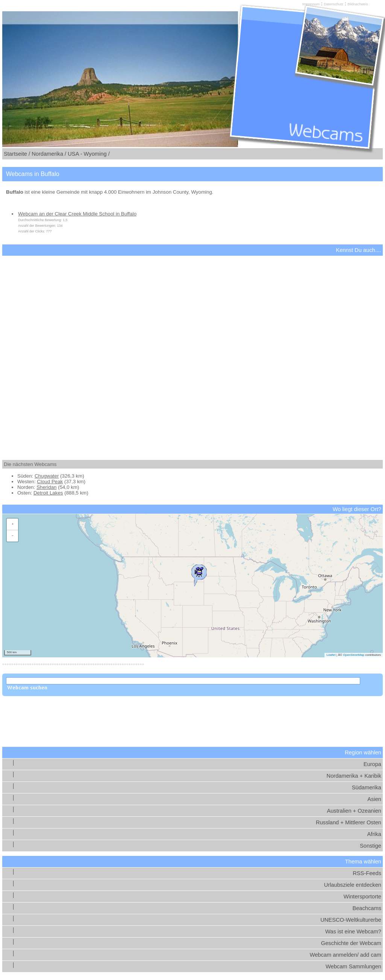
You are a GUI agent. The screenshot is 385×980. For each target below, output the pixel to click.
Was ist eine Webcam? (353, 931)
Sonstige (371, 846)
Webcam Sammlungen (353, 966)
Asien (374, 799)
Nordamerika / (49, 154)
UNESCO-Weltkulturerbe (351, 920)
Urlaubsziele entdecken (353, 885)
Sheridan (46, 487)
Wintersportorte (362, 897)
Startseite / (17, 154)
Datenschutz (333, 4)
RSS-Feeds (367, 873)
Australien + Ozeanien (354, 811)
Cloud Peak (50, 482)
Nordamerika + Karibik (354, 776)
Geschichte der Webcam (351, 943)
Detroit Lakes (48, 493)
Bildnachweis (358, 4)
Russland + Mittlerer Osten (349, 822)
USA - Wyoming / (89, 154)
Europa (372, 764)
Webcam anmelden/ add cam (346, 955)
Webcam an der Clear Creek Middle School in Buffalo (77, 214)
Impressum (311, 4)
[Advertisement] (192, 351)
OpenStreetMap (353, 655)
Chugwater (47, 476)
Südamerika (367, 787)
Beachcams (367, 908)
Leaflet (331, 655)
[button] (199, 573)
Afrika (374, 834)
